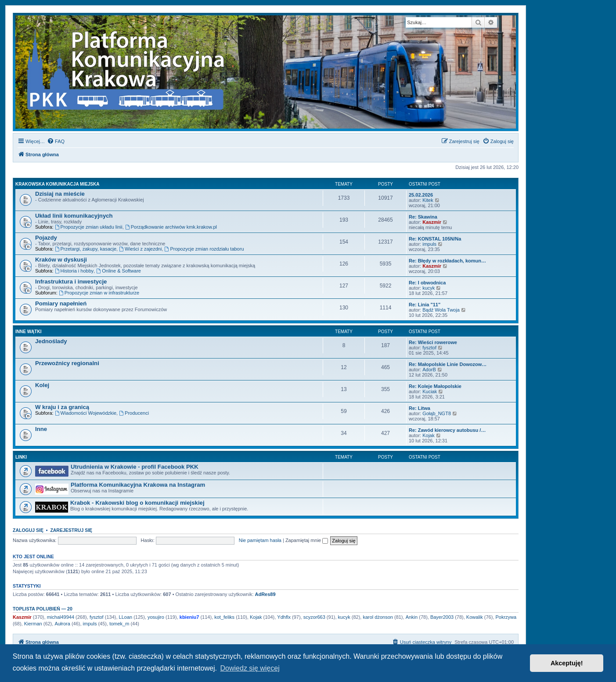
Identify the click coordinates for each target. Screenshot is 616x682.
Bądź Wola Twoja (441, 310)
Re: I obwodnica (427, 283)
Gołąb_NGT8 (437, 413)
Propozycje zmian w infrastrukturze (99, 293)
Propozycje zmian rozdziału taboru (204, 249)
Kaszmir (432, 222)
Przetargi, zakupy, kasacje (86, 249)
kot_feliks (224, 617)
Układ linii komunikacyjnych (74, 216)
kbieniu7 (189, 617)
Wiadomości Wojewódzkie (86, 413)
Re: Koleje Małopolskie (435, 386)
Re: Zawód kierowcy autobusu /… (447, 430)
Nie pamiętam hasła (260, 540)
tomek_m (119, 624)
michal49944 (61, 617)
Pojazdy (46, 238)
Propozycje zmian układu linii (89, 227)
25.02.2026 (421, 195)
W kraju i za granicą (62, 407)
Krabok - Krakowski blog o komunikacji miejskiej (137, 503)
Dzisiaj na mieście (60, 194)
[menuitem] (56, 141)
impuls (429, 244)
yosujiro (156, 617)
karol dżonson (378, 617)
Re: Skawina (423, 217)
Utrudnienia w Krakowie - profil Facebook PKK (135, 467)
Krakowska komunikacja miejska (57, 184)
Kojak (429, 435)
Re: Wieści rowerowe (433, 342)
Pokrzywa (506, 617)
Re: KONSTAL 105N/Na (435, 239)
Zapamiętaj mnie (307, 540)
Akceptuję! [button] (567, 663)
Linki (21, 457)
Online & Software (119, 271)
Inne (41, 429)
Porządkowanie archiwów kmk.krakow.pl (171, 227)
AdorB (429, 370)
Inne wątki (28, 332)
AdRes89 (265, 594)
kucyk (429, 288)
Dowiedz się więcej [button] (250, 668)
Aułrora (62, 624)
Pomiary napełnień (61, 303)
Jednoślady (51, 341)
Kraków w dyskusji (61, 260)
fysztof (429, 348)
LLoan (126, 617)
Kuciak (430, 391)
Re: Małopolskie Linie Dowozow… (448, 364)
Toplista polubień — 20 (43, 609)
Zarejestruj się (71, 530)
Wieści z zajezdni (140, 249)
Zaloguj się (28, 530)
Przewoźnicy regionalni (67, 363)
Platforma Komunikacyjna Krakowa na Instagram (138, 485)
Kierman (33, 624)
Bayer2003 (442, 617)
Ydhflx (284, 617)
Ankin (412, 617)
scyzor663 (314, 617)
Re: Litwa (420, 408)
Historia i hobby (74, 271)
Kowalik (475, 617)
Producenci (134, 413)
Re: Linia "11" (425, 305)
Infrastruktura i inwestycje (71, 282)
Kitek (428, 200)
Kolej (42, 385)
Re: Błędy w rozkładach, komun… (447, 261)
